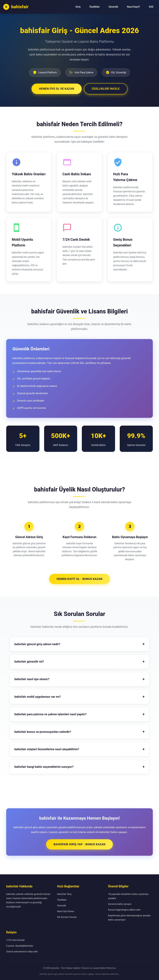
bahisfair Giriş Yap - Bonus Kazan (79, 844)
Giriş (78, 7)
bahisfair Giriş (64, 894)
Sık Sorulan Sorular (67, 917)
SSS (151, 7)
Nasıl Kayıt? (134, 7)
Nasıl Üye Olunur (66, 911)
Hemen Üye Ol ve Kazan (56, 88)
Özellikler (95, 7)
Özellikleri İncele (106, 88)
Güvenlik (113, 7)
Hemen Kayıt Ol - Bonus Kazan (79, 578)
